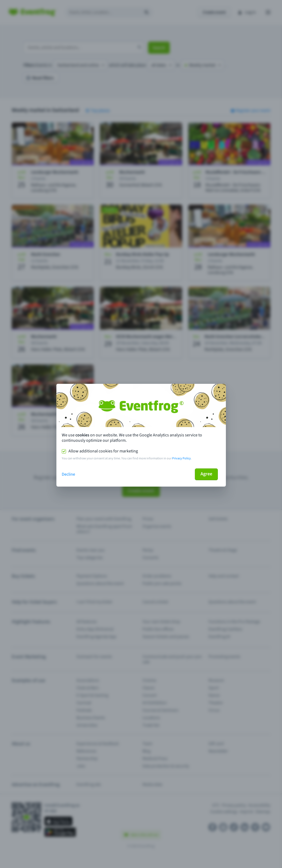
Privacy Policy (181, 458)
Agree (206, 474)
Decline (68, 474)
